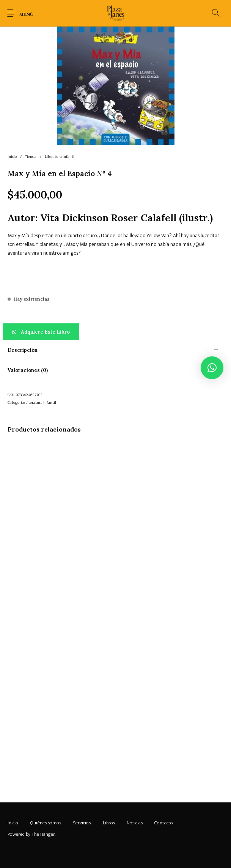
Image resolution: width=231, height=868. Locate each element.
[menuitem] (13, 823)
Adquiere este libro (45, 332)
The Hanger (43, 834)
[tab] (115, 350)
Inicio (12, 157)
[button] (115, 332)
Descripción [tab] (23, 350)
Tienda (31, 157)
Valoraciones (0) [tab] (28, 370)
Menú (26, 14)
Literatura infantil (60, 157)
